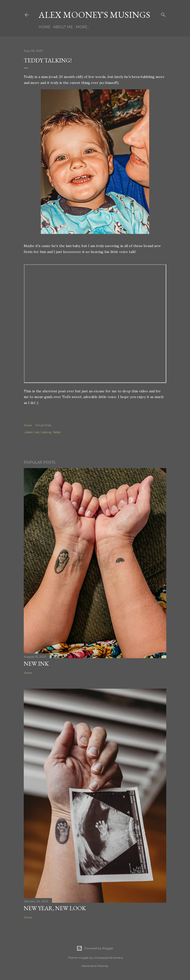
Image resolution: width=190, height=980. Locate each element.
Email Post (43, 425)
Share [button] (28, 425)
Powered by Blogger (95, 948)
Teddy (57, 432)
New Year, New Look (55, 908)
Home (45, 27)
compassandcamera (108, 958)
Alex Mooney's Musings (94, 15)
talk (37, 432)
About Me (63, 27)
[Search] (163, 14)
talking (46, 432)
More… (83, 27)
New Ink (36, 664)
